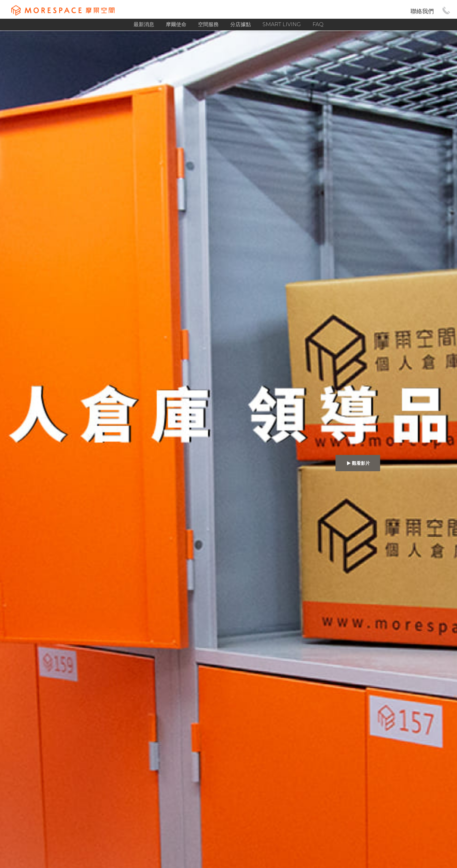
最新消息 (144, 24)
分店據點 (241, 24)
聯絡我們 (422, 11)
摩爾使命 (176, 24)
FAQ (318, 24)
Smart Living (282, 24)
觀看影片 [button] (358, 463)
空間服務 (208, 24)
